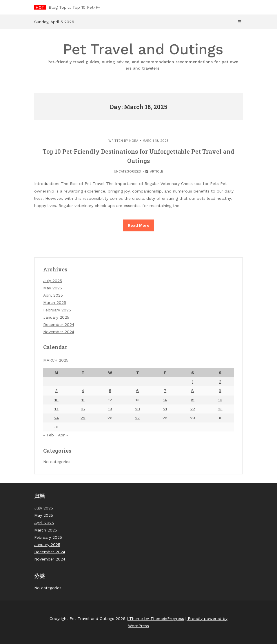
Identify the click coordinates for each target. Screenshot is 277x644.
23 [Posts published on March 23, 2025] (220, 409)
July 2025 (53, 281)
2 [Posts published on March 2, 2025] (220, 382)
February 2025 (57, 310)
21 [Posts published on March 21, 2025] (165, 409)
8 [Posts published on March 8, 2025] (193, 391)
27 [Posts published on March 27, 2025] (137, 418)
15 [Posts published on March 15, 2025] (193, 400)
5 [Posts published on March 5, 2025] (110, 391)
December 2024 (59, 324)
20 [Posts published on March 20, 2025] (137, 409)
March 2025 (55, 302)
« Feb (49, 435)
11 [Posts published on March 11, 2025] (83, 400)
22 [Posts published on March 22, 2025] (193, 409)
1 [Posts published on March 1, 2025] (193, 382)
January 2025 (56, 317)
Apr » (63, 435)
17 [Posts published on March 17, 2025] (57, 409)
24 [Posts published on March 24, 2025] (57, 418)
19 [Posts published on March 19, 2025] (110, 409)
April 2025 (53, 295)
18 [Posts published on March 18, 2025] (83, 409)
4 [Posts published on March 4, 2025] (83, 391)
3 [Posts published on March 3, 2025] (57, 391)
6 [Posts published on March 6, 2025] (137, 391)
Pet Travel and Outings (143, 56)
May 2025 (53, 288)
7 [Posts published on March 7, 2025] (165, 391)
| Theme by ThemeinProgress (155, 618)
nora (134, 141)
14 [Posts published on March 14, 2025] (165, 400)
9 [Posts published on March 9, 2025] (220, 391)
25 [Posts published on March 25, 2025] (83, 418)
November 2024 (59, 332)
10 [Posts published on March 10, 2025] (57, 400)
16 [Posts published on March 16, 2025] (220, 400)
